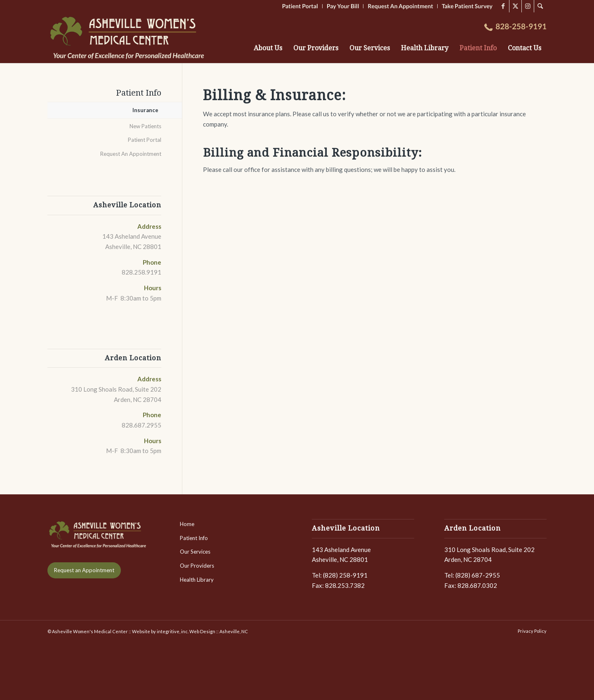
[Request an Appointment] (84, 570)
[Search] (540, 6)
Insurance (145, 110)
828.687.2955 (141, 425)
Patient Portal (145, 140)
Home (187, 524)
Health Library (197, 580)
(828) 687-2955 (478, 575)
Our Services (195, 552)
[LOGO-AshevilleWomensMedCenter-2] (129, 38)
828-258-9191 (521, 27)
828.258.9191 (141, 272)
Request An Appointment (131, 154)
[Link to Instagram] (528, 6)
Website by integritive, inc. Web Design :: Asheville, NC (190, 631)
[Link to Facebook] (503, 6)
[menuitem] (540, 6)
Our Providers (197, 566)
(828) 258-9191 (345, 575)
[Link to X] (515, 6)
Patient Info (139, 93)
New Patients (145, 126)
